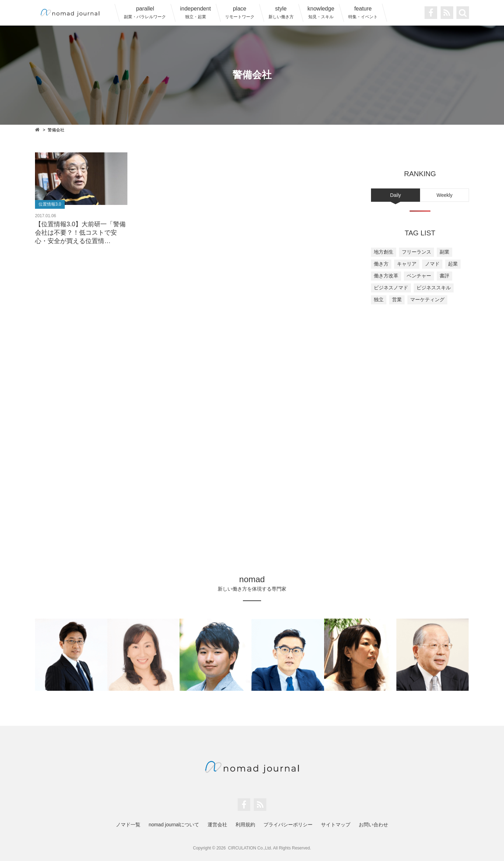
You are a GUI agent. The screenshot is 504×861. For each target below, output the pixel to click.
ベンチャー (419, 276)
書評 (444, 276)
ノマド (432, 264)
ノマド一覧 (128, 825)
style (281, 12)
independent (195, 12)
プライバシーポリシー (288, 825)
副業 (444, 252)
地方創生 (384, 252)
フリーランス (416, 252)
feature (363, 12)
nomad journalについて (174, 825)
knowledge (321, 12)
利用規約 (245, 825)
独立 (379, 299)
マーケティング (427, 299)
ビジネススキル (434, 288)
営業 (397, 299)
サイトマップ (336, 825)
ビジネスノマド (391, 288)
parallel (145, 12)
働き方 (381, 264)
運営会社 (217, 825)
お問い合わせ (373, 825)
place (240, 12)
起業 (453, 264)
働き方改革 (386, 276)
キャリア (407, 264)
